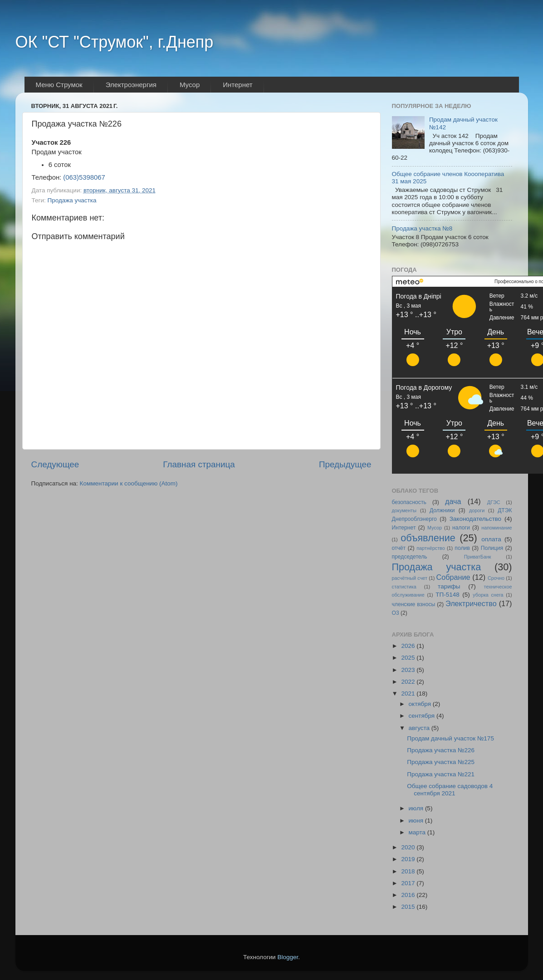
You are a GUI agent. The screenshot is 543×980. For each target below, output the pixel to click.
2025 (409, 658)
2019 (409, 859)
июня (417, 821)
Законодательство (475, 519)
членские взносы (414, 604)
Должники (442, 510)
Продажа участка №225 (441, 762)
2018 (409, 871)
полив (462, 548)
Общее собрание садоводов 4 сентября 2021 (450, 790)
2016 (409, 895)
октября (421, 704)
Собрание (453, 577)
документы (404, 510)
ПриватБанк (478, 557)
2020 (409, 847)
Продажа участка (72, 200)
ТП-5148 (447, 595)
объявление (428, 538)
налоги (461, 528)
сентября (423, 716)
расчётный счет (410, 578)
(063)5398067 (84, 177)
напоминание (497, 528)
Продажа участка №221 (441, 774)
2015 (409, 907)
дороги (477, 510)
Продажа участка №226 (441, 750)
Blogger (288, 957)
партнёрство (431, 548)
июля (417, 808)
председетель (410, 557)
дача (453, 501)
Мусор (435, 528)
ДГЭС (494, 502)
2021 (409, 693)
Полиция (492, 548)
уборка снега (488, 595)
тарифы (449, 586)
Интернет (404, 528)
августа (420, 728)
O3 (396, 613)
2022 (409, 682)
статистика (404, 587)
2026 (409, 646)
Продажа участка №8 (422, 228)
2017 (409, 883)
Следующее (55, 464)
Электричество (471, 603)
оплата (491, 539)
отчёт (399, 548)
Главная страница (199, 464)
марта (418, 832)
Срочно (496, 578)
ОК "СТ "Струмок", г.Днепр (115, 42)
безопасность (409, 502)
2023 (409, 670)
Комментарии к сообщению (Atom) (129, 483)
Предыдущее (345, 464)
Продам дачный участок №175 (450, 738)
